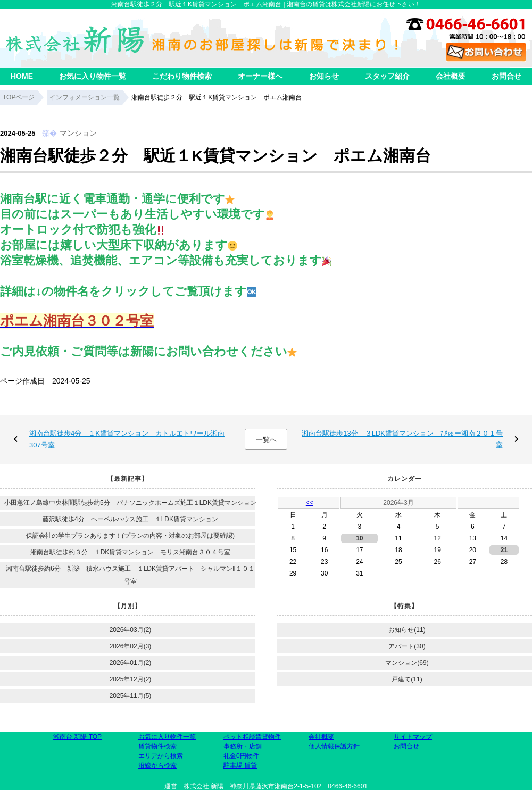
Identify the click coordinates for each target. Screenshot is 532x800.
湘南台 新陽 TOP (77, 737)
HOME (22, 76)
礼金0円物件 (241, 756)
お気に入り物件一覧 (93, 76)
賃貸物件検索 (157, 746)
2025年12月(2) (131, 679)
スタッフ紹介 (387, 76)
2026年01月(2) (131, 663)
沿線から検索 (157, 765)
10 (359, 538)
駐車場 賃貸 (240, 765)
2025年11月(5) (131, 696)
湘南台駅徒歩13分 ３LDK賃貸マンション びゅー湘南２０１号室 (402, 439)
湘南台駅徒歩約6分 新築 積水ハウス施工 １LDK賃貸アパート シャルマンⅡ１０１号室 (130, 575)
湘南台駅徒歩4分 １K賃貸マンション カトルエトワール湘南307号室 (127, 439)
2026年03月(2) (131, 630)
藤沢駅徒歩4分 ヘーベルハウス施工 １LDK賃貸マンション (130, 519)
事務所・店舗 (243, 746)
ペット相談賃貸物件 (252, 737)
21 (504, 550)
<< (310, 503)
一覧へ (266, 440)
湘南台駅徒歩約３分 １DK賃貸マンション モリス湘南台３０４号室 (131, 552)
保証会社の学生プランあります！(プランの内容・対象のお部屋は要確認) (130, 536)
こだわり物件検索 (182, 76)
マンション (78, 133)
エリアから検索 (161, 756)
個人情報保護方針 (334, 746)
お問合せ (506, 76)
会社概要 (451, 76)
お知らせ (324, 76)
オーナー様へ (260, 76)
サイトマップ (413, 737)
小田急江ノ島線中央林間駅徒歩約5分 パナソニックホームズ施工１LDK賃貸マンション (130, 503)
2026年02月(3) (131, 646)
